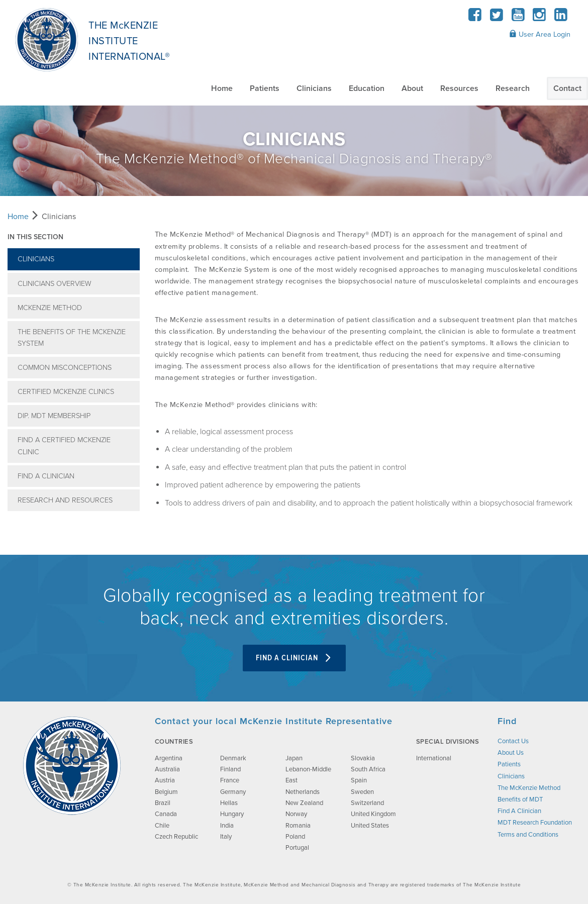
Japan (294, 758)
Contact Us (513, 741)
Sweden (362, 792)
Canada (166, 814)
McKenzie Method (50, 308)
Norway (296, 814)
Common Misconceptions (65, 368)
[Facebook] (475, 18)
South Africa (368, 769)
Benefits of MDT (520, 799)
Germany (233, 792)
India (227, 826)
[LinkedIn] (561, 18)
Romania (298, 826)
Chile (162, 826)
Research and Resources (65, 500)
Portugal (297, 848)
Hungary (232, 814)
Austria (165, 780)
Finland (230, 769)
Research (513, 88)
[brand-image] (72, 766)
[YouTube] (518, 18)
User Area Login (540, 34)
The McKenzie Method (529, 788)
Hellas (229, 803)
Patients (265, 88)
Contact (567, 88)
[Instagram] (540, 18)
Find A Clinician (46, 476)
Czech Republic (176, 837)
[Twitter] (497, 18)
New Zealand (304, 803)
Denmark (233, 758)
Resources (459, 88)
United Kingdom (373, 814)
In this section (35, 237)
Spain (359, 780)
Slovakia (363, 758)
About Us (511, 753)
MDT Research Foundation (535, 823)
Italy (226, 837)
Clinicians (314, 88)
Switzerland (367, 803)
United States (370, 826)
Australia (167, 769)
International (434, 758)
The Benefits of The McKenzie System (72, 338)
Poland (295, 837)
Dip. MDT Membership (54, 416)
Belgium (166, 792)
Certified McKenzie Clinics (66, 392)
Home (222, 88)
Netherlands (303, 792)
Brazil (163, 803)
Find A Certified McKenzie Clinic (64, 446)
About (412, 88)
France (230, 780)
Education (367, 88)
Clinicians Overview (55, 284)
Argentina (169, 758)
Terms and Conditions (528, 835)
